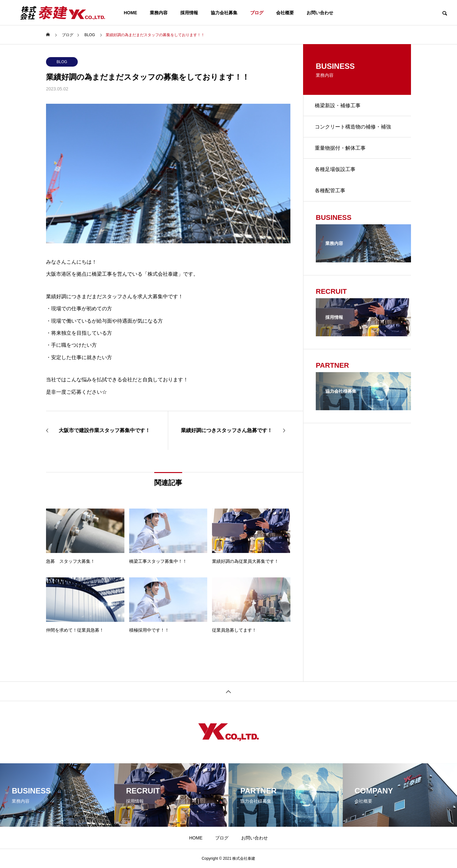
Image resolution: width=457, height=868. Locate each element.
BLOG (62, 62)
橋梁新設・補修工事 (339, 106)
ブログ (257, 13)
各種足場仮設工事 (336, 172)
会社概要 (285, 13)
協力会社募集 (224, 13)
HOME (130, 13)
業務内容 (159, 13)
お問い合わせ (320, 13)
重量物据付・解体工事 (341, 150)
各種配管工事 (331, 195)
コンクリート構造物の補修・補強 (354, 128)
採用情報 (189, 13)
